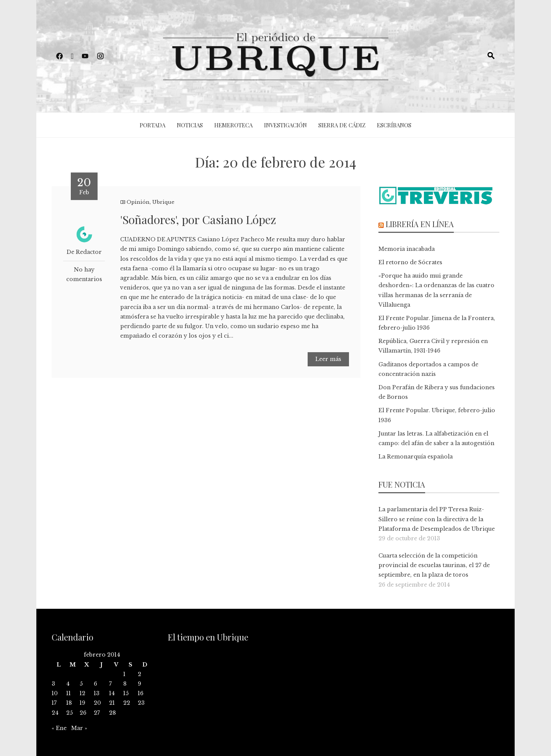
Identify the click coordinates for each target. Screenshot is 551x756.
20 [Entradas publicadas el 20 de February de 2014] (97, 703)
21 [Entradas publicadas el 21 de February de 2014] (112, 703)
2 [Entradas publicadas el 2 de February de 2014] (139, 674)
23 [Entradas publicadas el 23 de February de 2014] (141, 703)
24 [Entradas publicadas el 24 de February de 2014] (55, 713)
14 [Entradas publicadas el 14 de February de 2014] (112, 693)
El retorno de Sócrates (410, 262)
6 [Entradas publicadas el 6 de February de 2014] (95, 684)
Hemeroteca (233, 125)
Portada (152, 125)
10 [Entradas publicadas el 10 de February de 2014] (55, 693)
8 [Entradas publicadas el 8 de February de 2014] (125, 684)
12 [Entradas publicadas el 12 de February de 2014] (82, 693)
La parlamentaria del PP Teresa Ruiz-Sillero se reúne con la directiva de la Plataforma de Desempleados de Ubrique (437, 519)
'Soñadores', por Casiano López (198, 219)
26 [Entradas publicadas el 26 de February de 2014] (83, 713)
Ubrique (163, 202)
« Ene (59, 728)
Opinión (138, 202)
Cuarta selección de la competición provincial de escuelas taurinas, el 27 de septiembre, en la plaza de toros (434, 565)
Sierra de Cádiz (342, 125)
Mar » (79, 728)
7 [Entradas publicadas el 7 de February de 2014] (110, 684)
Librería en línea (420, 224)
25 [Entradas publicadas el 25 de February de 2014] (69, 713)
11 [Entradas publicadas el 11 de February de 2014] (68, 693)
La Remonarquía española (416, 457)
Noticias (190, 125)
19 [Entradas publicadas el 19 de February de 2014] (82, 703)
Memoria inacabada (407, 249)
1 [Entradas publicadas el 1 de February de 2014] (124, 674)
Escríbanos (394, 125)
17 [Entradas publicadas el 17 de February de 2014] (54, 703)
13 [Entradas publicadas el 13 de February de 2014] (97, 693)
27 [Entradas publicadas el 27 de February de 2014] (97, 713)
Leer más (328, 359)
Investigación (285, 125)
